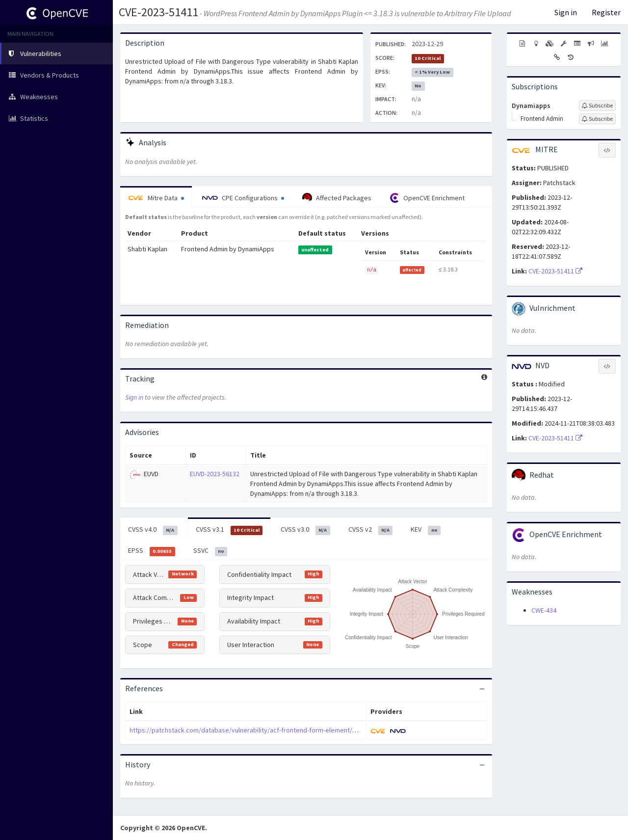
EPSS (152, 551)
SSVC (210, 551)
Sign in (566, 12)
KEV (426, 530)
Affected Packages (337, 198)
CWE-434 (544, 610)
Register (606, 12)
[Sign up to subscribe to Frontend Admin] (597, 119)
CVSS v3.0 (305, 530)
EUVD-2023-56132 (215, 474)
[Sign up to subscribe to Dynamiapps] (597, 106)
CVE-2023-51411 (158, 12)
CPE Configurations (243, 198)
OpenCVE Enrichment (427, 198)
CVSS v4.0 (153, 530)
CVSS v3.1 (229, 530)
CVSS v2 (371, 530)
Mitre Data (156, 198)
